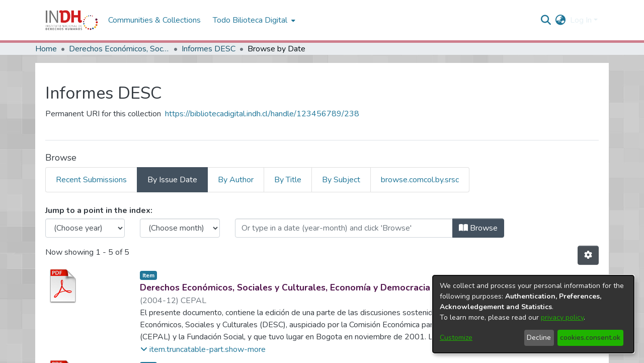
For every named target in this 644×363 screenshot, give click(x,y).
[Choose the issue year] (85, 228)
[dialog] (533, 314)
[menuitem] (561, 20)
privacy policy (562, 317)
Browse (478, 228)
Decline (539, 338)
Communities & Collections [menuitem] (154, 20)
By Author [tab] (236, 180)
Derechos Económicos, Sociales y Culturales (119, 49)
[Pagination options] (588, 255)
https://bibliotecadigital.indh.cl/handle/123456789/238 (262, 114)
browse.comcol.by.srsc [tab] (420, 180)
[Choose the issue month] (180, 228)
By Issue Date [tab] (172, 180)
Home (46, 49)
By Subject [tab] (341, 180)
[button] (203, 349)
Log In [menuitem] (581, 20)
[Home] (72, 20)
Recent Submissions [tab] (91, 180)
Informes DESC (209, 49)
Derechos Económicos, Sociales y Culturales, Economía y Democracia (285, 287)
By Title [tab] (288, 180)
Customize (456, 338)
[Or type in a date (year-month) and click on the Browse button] (344, 228)
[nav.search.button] (546, 20)
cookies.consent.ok (590, 338)
